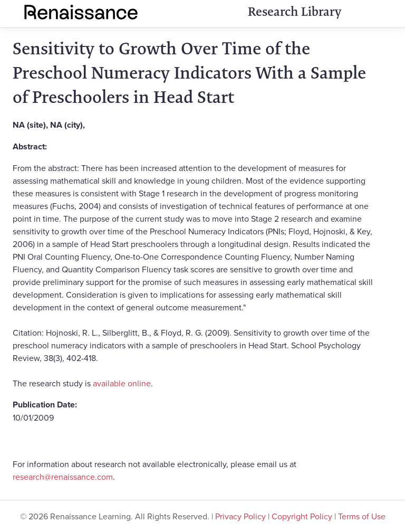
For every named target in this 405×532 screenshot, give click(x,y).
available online (122, 383)
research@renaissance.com (63, 477)
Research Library (295, 12)
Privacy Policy (240, 516)
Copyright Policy (302, 516)
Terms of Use (362, 516)
